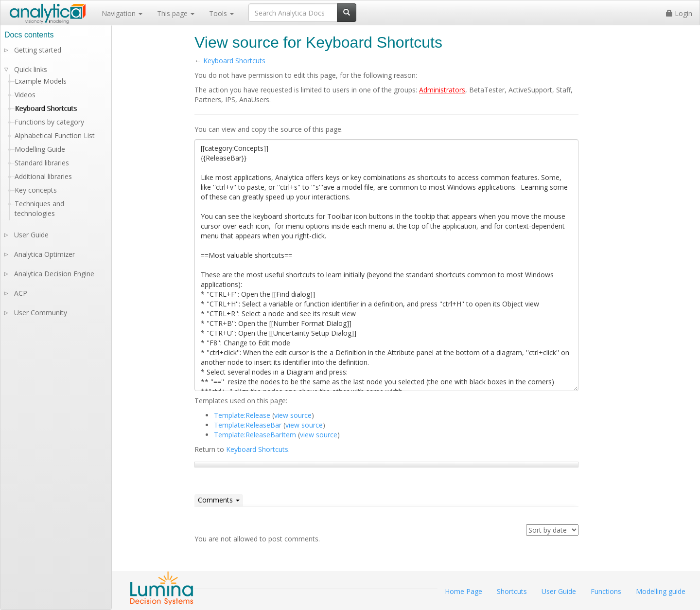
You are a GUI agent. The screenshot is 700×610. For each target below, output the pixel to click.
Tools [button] (221, 13)
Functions (606, 591)
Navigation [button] (122, 13)
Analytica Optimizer (44, 254)
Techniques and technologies (39, 208)
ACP (21, 293)
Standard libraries (42, 163)
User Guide (31, 235)
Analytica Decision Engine (54, 274)
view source (293, 415)
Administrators (442, 90)
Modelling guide (661, 591)
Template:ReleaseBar (248, 425)
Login (679, 13)
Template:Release (242, 415)
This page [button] (176, 13)
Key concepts (36, 190)
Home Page (464, 591)
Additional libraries (43, 176)
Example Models (41, 81)
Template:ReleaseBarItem (255, 435)
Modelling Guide (40, 149)
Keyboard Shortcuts (234, 61)
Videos (25, 95)
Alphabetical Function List (55, 135)
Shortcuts (512, 591)
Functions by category (49, 122)
